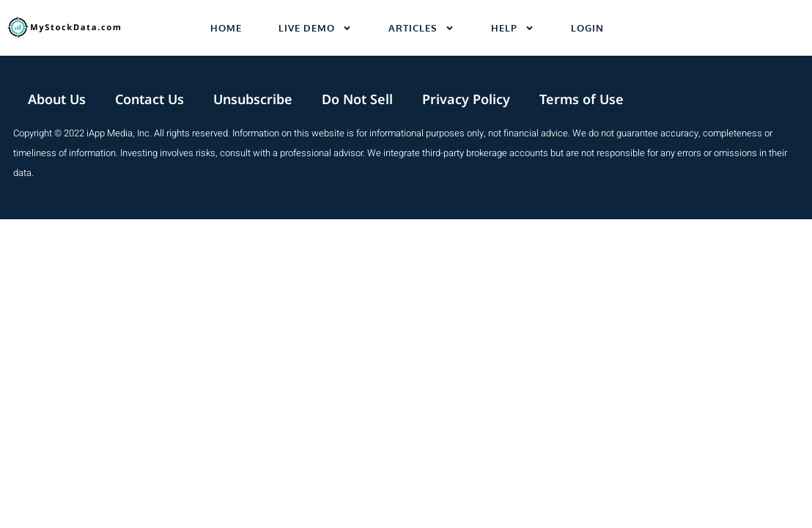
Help (513, 28)
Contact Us (150, 99)
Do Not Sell (357, 99)
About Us (57, 99)
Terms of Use (582, 99)
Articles (421, 28)
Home (226, 28)
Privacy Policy (466, 99)
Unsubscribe (253, 99)
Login (587, 28)
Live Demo (315, 28)
